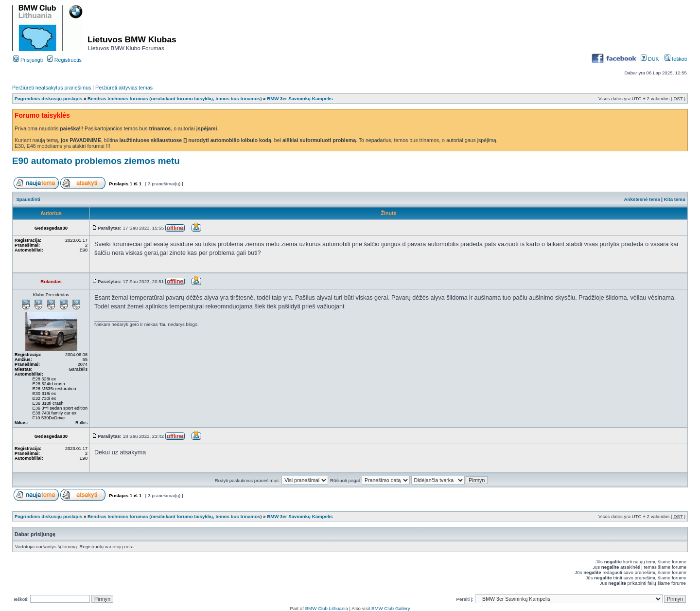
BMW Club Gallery (391, 608)
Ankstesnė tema (642, 199)
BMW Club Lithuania (327, 608)
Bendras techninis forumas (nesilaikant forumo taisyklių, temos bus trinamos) (175, 99)
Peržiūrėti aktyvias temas (124, 88)
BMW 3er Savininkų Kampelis (300, 99)
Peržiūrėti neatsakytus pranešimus (52, 88)
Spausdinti (28, 199)
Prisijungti (28, 60)
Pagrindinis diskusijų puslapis (48, 99)
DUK (650, 59)
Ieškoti (676, 59)
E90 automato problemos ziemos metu (96, 161)
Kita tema (675, 199)
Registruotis (64, 60)
